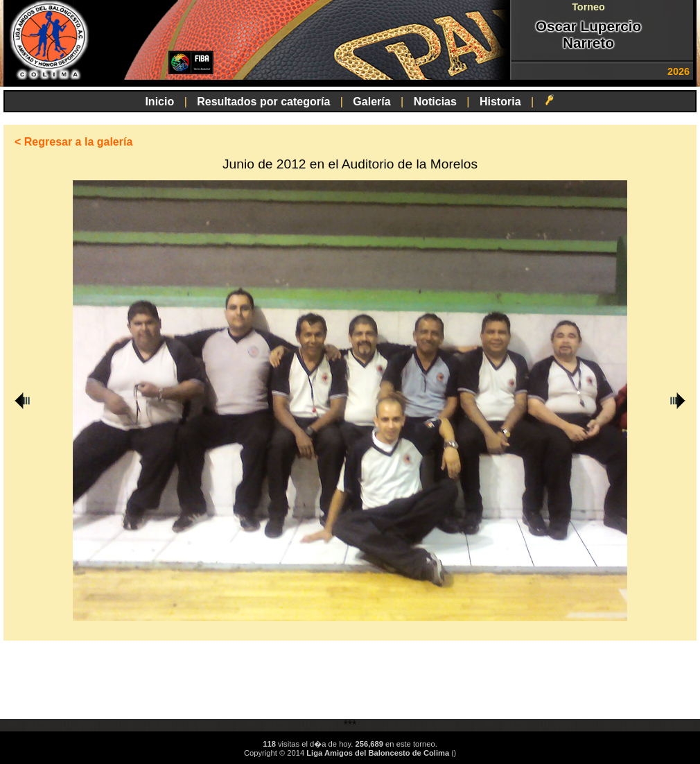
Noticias (435, 102)
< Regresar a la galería (73, 142)
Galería (371, 102)
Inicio (159, 102)
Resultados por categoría (263, 102)
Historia (500, 102)
